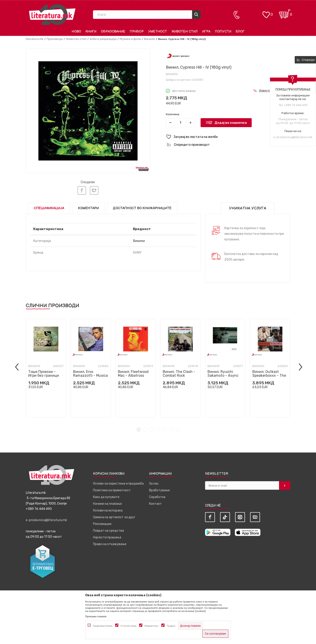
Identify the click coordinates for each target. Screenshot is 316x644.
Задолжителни (103, 626)
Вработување (159, 490)
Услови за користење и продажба (118, 484)
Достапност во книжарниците (142, 208)
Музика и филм (130, 39)
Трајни (171, 626)
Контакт (155, 504)
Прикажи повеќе (96, 616)
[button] (228, 137)
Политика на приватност (112, 490)
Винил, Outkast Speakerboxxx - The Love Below (269, 375)
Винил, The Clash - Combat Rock (179, 374)
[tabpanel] (46, 368)
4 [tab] (158, 430)
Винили (149, 39)
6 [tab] (171, 430)
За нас (154, 484)
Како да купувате (106, 497)
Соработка (157, 497)
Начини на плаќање (107, 504)
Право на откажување (110, 544)
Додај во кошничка (231, 123)
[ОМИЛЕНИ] (266, 12)
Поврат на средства (108, 531)
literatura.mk (35, 39)
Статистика (128, 626)
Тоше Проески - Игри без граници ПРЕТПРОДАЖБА (44, 375)
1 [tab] (139, 430)
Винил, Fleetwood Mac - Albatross (133, 374)
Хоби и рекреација (103, 39)
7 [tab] (178, 430)
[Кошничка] (285, 12)
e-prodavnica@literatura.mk (293, 137)
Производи (55, 39)
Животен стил (76, 39)
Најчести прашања (107, 537)
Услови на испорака (108, 510)
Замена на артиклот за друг (114, 517)
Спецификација (49, 208)
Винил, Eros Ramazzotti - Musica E (90, 375)
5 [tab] (165, 430)
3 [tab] (152, 430)
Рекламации (102, 524)
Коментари (88, 208)
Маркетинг (152, 626)
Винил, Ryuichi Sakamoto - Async (223, 374)
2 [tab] (145, 430)
